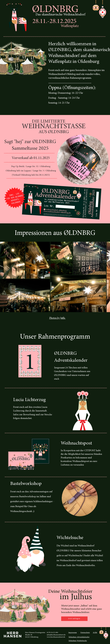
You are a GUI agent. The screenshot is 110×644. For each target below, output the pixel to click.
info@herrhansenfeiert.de (56, 635)
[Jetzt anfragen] (74, 619)
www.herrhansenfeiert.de (56, 637)
